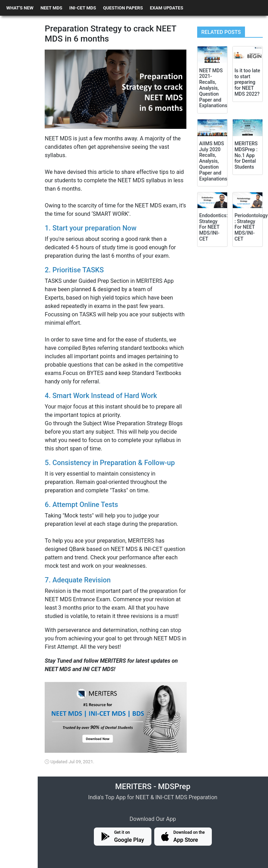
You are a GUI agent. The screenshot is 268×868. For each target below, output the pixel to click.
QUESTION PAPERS (123, 8)
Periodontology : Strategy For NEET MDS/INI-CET (251, 227)
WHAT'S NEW (20, 8)
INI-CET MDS (83, 8)
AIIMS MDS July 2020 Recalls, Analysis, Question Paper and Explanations (213, 161)
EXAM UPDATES (166, 8)
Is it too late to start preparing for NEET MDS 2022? (247, 82)
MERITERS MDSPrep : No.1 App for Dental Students (246, 155)
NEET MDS (51, 8)
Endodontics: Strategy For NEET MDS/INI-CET (214, 227)
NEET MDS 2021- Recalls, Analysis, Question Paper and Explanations (213, 88)
